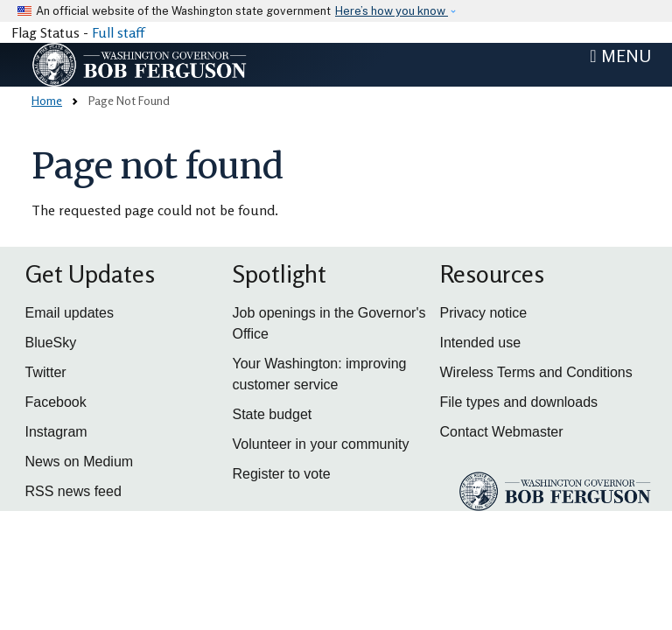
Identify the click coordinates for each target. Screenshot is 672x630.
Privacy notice (484, 313)
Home (47, 100)
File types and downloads (519, 402)
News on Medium (80, 462)
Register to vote (282, 474)
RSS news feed (73, 491)
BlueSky (51, 343)
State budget (273, 414)
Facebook (56, 402)
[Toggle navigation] (620, 56)
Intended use (481, 343)
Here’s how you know (392, 11)
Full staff (118, 32)
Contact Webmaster (502, 432)
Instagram (56, 432)
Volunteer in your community (321, 444)
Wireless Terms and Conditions (536, 372)
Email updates (70, 313)
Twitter (46, 372)
